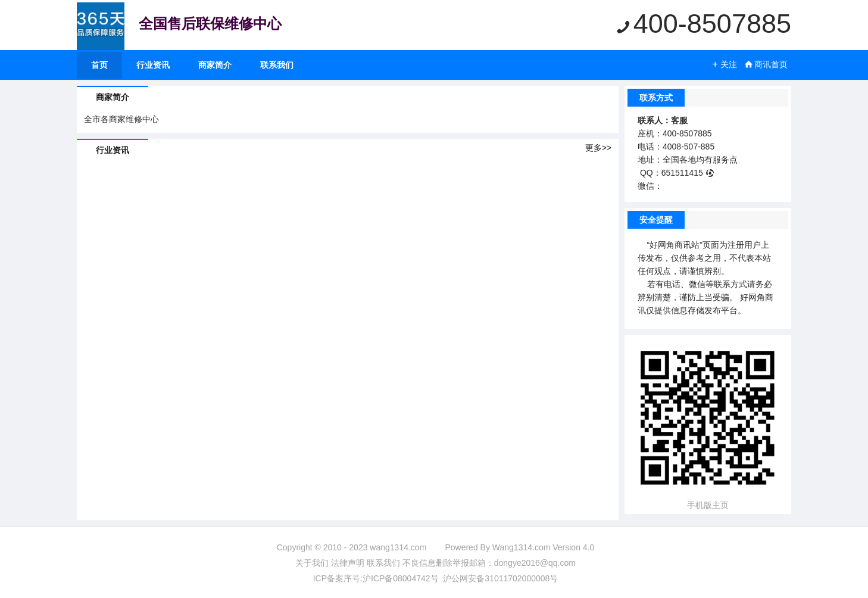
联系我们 (277, 65)
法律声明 (348, 563)
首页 (99, 65)
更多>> (598, 148)
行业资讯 (153, 65)
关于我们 (312, 563)
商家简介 (215, 65)
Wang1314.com (522, 547)
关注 (724, 64)
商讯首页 (766, 64)
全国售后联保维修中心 (210, 24)
